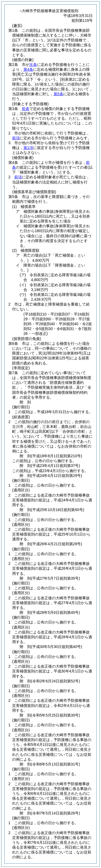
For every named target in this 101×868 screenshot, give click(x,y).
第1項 (28, 148)
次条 (33, 65)
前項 (16, 138)
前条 (26, 109)
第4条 (28, 69)
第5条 (58, 94)
